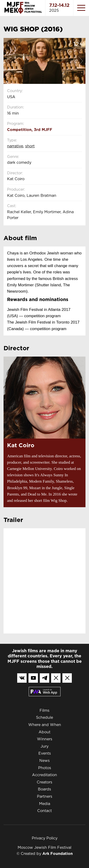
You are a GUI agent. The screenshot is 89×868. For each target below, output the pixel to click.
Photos (45, 768)
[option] (44, 61)
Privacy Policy (45, 838)
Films (44, 711)
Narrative (15, 146)
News (44, 761)
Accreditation (44, 775)
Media (45, 804)
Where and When (45, 725)
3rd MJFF (43, 130)
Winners (45, 739)
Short (30, 146)
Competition (19, 130)
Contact (44, 811)
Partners (45, 797)
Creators (44, 782)
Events (45, 754)
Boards (44, 789)
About (44, 732)
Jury (44, 747)
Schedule (44, 718)
